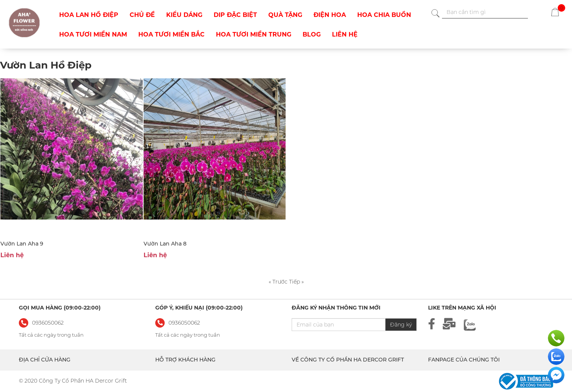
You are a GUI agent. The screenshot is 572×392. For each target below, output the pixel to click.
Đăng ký (401, 325)
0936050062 (184, 323)
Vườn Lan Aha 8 (165, 244)
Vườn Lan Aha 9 (22, 244)
